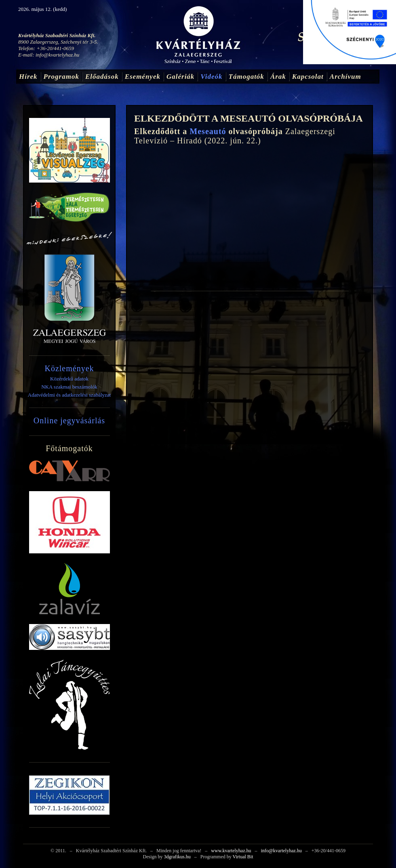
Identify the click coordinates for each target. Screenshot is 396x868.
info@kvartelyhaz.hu (57, 55)
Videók (211, 77)
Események (143, 77)
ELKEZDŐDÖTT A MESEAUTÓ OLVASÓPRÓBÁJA (249, 118)
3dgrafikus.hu (177, 857)
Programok (61, 77)
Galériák (180, 77)
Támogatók (246, 77)
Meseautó (208, 131)
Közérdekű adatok (69, 379)
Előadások (102, 77)
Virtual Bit (243, 857)
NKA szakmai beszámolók (69, 387)
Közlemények (69, 368)
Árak (278, 77)
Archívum (345, 77)
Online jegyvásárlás (69, 420)
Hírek (28, 77)
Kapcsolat (308, 77)
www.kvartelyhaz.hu (231, 851)
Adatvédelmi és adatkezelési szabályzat (69, 395)
